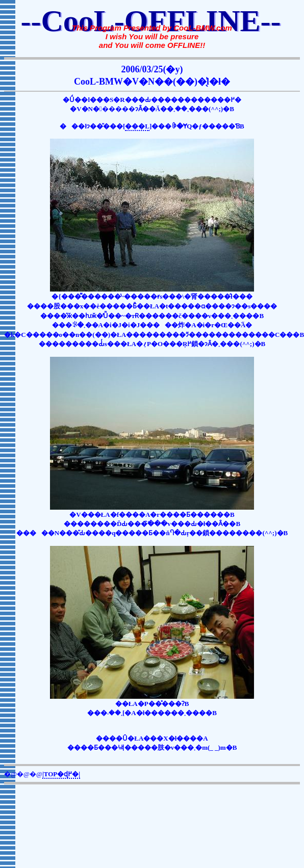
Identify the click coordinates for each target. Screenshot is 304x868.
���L (137, 126)
